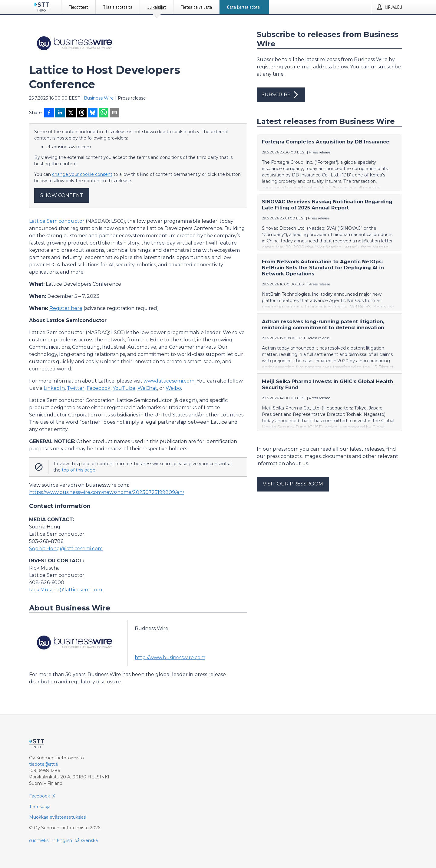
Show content (62, 195)
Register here (66, 308)
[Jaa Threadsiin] (82, 113)
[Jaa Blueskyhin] (93, 113)
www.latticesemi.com (169, 381)
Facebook (99, 388)
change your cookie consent (82, 174)
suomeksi (39, 840)
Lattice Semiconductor (57, 221)
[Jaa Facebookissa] (49, 113)
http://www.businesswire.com (170, 658)
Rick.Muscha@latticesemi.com (66, 590)
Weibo (173, 388)
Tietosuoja (40, 807)
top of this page (79, 470)
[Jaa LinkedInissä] (60, 113)
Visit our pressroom (293, 484)
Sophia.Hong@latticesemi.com (66, 549)
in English (62, 840)
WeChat (147, 388)
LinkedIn (54, 388)
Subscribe (281, 95)
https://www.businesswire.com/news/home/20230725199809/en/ (107, 492)
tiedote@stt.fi (44, 764)
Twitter (76, 388)
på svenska (86, 840)
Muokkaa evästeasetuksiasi (58, 817)
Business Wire (99, 98)
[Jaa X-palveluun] (71, 113)
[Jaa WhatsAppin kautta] (104, 113)
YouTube (124, 388)
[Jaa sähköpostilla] (114, 113)
